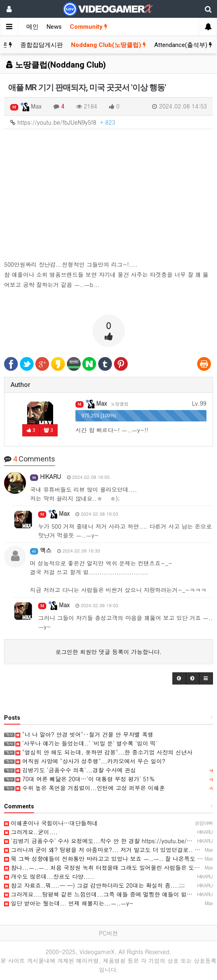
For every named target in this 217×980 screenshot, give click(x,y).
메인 (32, 27)
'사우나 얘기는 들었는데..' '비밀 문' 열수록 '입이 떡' (86, 743)
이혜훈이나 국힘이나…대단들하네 (51, 823)
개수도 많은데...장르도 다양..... (49, 876)
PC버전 (108, 933)
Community (89, 27)
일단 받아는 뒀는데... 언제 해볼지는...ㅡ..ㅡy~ (69, 903)
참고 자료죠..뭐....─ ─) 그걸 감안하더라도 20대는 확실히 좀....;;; (95, 885)
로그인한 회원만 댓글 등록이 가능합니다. (109, 652)
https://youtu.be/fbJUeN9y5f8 (63, 122)
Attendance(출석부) (183, 45)
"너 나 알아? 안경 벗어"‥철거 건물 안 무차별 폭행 (84, 734)
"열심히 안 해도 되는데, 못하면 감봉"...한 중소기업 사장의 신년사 (104, 752)
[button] (179, 678)
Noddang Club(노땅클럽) (108, 45)
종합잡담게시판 (42, 45)
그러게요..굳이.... (31, 832)
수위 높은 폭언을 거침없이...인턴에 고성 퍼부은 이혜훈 (90, 788)
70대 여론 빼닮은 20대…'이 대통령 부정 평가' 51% (85, 779)
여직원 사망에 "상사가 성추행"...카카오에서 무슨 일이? (90, 761)
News (54, 27)
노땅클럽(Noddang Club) (56, 65)
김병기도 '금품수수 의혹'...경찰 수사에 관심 (76, 770)
